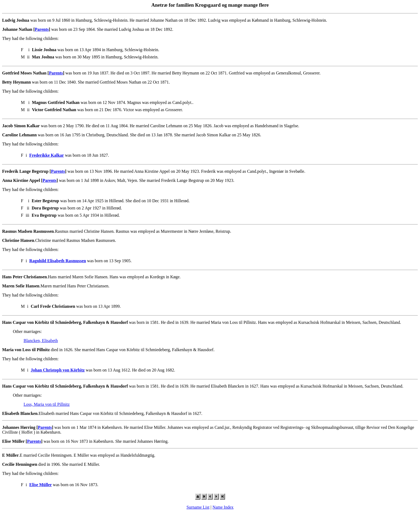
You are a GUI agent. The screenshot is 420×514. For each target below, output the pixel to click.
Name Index (223, 507)
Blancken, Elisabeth (41, 341)
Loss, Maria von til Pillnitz (47, 404)
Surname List (198, 507)
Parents (42, 29)
